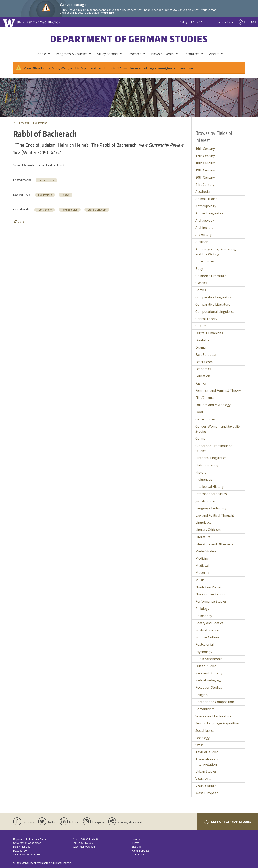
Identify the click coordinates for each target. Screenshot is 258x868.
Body (199, 269)
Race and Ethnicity (209, 673)
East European (206, 355)
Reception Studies (209, 687)
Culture (201, 326)
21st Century (205, 185)
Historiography (207, 465)
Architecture (205, 228)
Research (134, 54)
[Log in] (242, 22)
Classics (201, 283)
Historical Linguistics (211, 458)
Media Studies (206, 551)
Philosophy (204, 616)
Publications (40, 123)
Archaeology (205, 220)
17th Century (205, 156)
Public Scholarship (209, 659)
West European (207, 793)
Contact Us (138, 854)
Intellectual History (209, 487)
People (41, 54)
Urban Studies (206, 771)
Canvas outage (73, 5)
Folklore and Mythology (213, 405)
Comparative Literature (213, 304)
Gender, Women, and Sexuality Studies (218, 429)
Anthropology (206, 206)
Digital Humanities (209, 333)
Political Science (207, 630)
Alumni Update (140, 851)
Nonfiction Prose (208, 587)
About (214, 54)
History (201, 472)
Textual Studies (207, 752)
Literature (203, 537)
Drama (200, 347)
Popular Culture (207, 637)
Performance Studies (211, 601)
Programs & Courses (72, 54)
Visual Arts (203, 779)
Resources (191, 54)
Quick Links (223, 22)
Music (200, 580)
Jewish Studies (70, 210)
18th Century (205, 163)
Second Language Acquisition (217, 723)
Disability (202, 340)
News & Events (162, 54)
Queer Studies (206, 666)
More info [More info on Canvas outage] (107, 13)
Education (203, 376)
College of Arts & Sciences (196, 22)
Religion (201, 695)
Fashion (201, 383)
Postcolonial (205, 644)
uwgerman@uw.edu (163, 68)
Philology (202, 609)
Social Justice (205, 731)
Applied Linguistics (209, 213)
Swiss (199, 745)
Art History (204, 235)
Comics (201, 290)
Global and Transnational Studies (214, 448)
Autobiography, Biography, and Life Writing (216, 252)
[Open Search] (253, 22)
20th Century (205, 177)
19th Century (45, 210)
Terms (136, 843)
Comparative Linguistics (213, 297)
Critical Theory (206, 319)
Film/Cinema (205, 398)
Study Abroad (107, 54)
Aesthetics (203, 192)
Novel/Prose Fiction (210, 594)
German (201, 438)
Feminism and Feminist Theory (218, 390)
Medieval (202, 566)
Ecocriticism (204, 362)
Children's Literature (211, 276)
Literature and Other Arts (214, 544)
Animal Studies (206, 199)
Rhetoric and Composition (215, 702)
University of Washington (36, 863)
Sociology (203, 738)
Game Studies (206, 419)
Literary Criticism (97, 210)
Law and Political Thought (215, 515)
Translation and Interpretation (207, 762)
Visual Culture (206, 786)
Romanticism (205, 709)
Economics (203, 369)
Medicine (202, 558)
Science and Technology (213, 716)
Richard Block (46, 180)
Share (19, 222)
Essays (66, 195)
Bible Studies (205, 261)
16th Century (205, 149)
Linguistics (203, 523)
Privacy (136, 839)
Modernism (204, 573)
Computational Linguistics (215, 312)
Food (199, 412)
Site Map (137, 847)
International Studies (211, 494)
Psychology (204, 652)
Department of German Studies (129, 39)
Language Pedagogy (211, 508)
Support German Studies (228, 822)
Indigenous (204, 479)
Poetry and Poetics (209, 623)
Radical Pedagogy (208, 680)
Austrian (202, 242)
